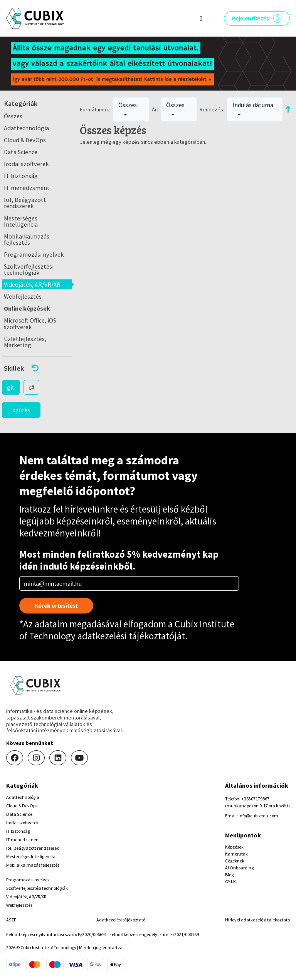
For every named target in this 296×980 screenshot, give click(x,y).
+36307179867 (255, 799)
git (11, 387)
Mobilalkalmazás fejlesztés (27, 239)
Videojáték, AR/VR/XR (32, 284)
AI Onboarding (239, 868)
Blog (229, 875)
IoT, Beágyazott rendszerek (25, 203)
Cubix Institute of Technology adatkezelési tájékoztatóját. (127, 630)
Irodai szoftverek (26, 164)
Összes (13, 116)
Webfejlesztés (23, 296)
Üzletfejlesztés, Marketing (25, 342)
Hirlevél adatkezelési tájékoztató (257, 920)
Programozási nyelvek (34, 254)
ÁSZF (11, 920)
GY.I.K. (231, 882)
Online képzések (27, 308)
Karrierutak (236, 854)
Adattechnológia (26, 128)
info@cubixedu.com (258, 816)
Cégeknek (235, 861)
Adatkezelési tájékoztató (121, 920)
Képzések (234, 847)
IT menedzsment (27, 188)
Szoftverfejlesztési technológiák (29, 269)
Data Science (21, 152)
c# (31, 387)
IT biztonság (21, 176)
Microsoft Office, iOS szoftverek (30, 323)
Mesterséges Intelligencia (21, 221)
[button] (37, 368)
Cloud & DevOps (25, 140)
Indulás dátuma (253, 109)
